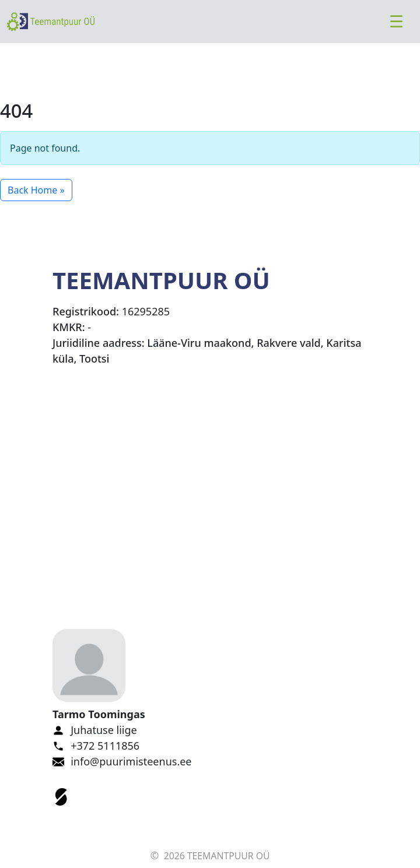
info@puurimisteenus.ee (131, 761)
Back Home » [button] (36, 190)
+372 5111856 (105, 746)
